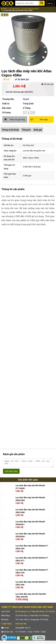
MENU (50, 3)
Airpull (26, 99)
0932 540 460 (21, 625)
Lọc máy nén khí (14, 9)
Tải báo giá (47, 84)
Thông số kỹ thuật (10, 130)
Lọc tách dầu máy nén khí (30, 9)
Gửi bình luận (11, 473)
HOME (4, 9)
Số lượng (6, 112)
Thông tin (26, 130)
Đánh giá (38, 130)
